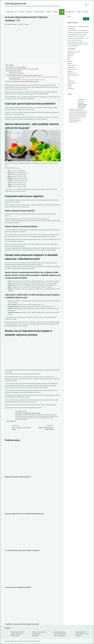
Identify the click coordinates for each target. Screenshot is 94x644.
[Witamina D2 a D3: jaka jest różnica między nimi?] (33, 459)
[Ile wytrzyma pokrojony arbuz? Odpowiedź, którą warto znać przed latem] (50, 634)
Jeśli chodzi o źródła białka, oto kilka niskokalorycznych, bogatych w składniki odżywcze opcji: (27, 80)
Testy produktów (72, 83)
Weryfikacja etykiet (88, 12)
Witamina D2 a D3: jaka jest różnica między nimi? (18, 477)
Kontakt (79, 12)
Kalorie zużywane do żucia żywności (16, 72)
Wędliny (70, 85)
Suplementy (71, 81)
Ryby (69, 77)
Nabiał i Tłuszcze (72, 65)
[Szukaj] (89, 5)
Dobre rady (29, 12)
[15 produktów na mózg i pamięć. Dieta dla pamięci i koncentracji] (33, 606)
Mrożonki (70, 63)
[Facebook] (86, 5)
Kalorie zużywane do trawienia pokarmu (16, 74)
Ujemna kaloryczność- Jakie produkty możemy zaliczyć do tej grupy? (22, 69)
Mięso (69, 58)
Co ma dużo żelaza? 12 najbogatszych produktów (18, 587)
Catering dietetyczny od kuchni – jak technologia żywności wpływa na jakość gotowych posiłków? (78, 44)
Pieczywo (70, 71)
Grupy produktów (71, 12)
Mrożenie (48, 12)
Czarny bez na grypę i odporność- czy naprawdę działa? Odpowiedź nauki (24, 514)
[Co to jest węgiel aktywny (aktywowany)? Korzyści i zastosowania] (33, 533)
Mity (16, 12)
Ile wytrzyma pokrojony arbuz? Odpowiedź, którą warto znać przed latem (60, 634)
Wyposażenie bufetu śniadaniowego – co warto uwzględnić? (82, 634)
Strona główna (10, 12)
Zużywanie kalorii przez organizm (14, 71)
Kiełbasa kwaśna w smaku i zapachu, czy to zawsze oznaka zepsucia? (17, 634)
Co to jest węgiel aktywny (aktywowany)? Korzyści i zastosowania (22, 551)
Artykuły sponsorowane (74, 52)
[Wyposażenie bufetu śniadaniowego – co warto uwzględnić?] (72, 634)
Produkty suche (72, 73)
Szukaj (69, 16)
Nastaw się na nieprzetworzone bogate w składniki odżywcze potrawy (22, 81)
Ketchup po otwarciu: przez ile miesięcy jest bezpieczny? (39, 634)
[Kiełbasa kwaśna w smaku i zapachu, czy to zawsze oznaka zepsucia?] (7, 634)
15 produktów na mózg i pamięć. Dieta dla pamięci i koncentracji (22, 624)
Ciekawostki (22, 12)
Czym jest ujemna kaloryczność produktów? (16, 67)
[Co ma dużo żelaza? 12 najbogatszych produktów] (33, 569)
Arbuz (9, 184)
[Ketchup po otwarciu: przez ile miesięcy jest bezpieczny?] (29, 634)
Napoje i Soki (71, 67)
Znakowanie (55, 12)
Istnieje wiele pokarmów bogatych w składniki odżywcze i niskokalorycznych (24, 75)
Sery (69, 79)
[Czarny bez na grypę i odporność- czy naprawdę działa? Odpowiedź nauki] (33, 496)
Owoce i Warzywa (72, 69)
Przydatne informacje (39, 12)
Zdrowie (62, 12)
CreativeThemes (36, 641)
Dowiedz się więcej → (11, 421)
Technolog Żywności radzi (16, 4)
